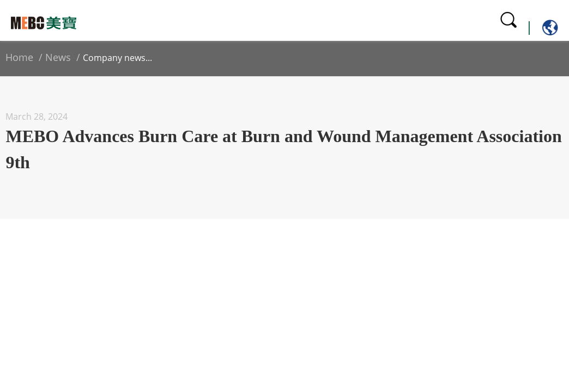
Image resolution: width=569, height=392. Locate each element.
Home (19, 57)
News (58, 57)
